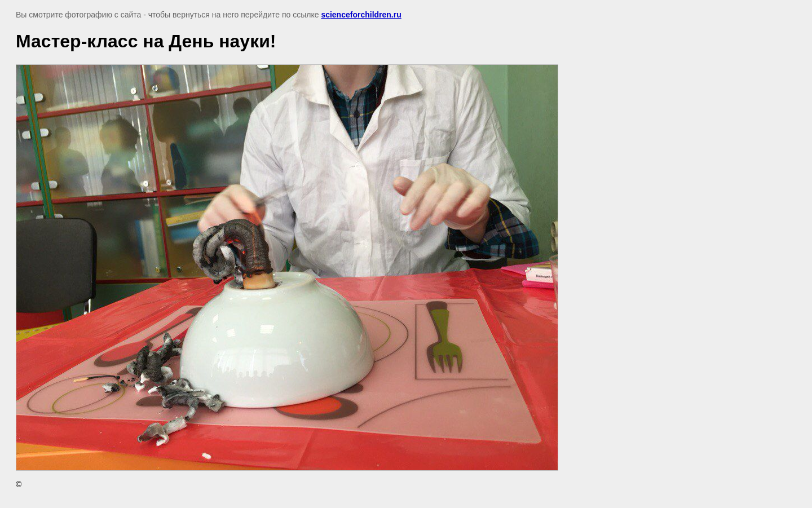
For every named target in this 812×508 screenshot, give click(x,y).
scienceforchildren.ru (361, 15)
